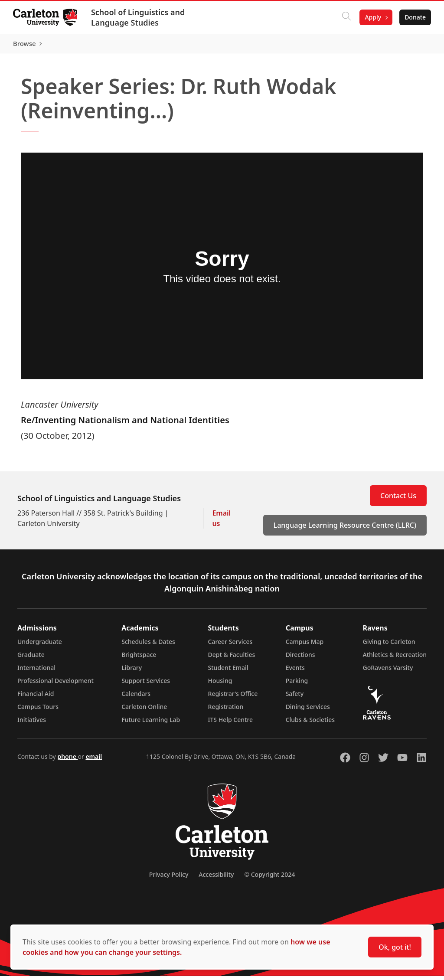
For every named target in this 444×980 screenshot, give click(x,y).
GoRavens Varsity (388, 671)
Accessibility (216, 878)
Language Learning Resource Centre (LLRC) (345, 529)
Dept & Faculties (232, 658)
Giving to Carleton (389, 645)
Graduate (31, 658)
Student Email (228, 671)
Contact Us (398, 500)
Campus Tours (38, 710)
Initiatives (32, 724)
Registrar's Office (233, 697)
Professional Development (55, 684)
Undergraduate (40, 645)
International (36, 671)
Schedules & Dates (148, 645)
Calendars (136, 697)
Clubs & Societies (310, 724)
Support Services (146, 684)
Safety (295, 697)
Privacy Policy (169, 878)
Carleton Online (144, 710)
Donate (414, 17)
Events (295, 671)
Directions (300, 658)
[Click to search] (346, 17)
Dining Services (308, 710)
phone (67, 760)
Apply (372, 17)
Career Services (230, 645)
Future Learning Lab (151, 724)
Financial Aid (36, 697)
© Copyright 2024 (269, 878)
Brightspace (139, 658)
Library (132, 671)
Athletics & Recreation (395, 658)
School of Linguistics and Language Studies (139, 17)
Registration (226, 710)
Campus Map (305, 645)
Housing (220, 684)
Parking (297, 684)
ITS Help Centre (231, 724)
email (94, 760)
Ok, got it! (395, 947)
